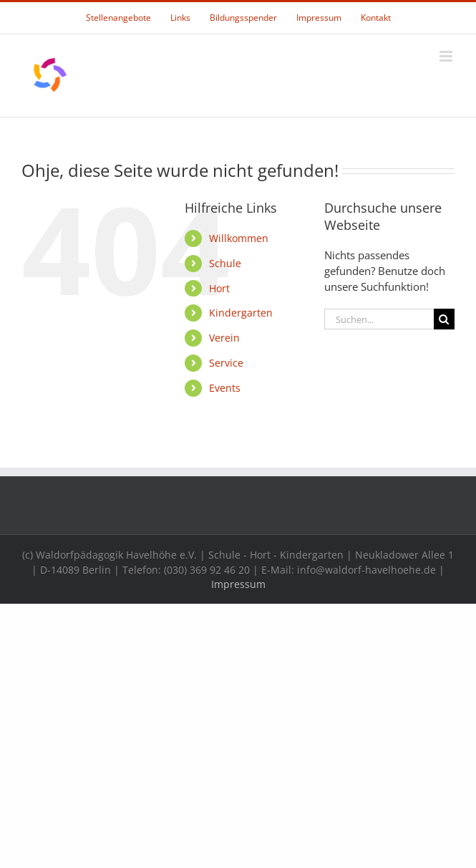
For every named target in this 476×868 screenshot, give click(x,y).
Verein (224, 338)
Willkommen (239, 238)
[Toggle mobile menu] (447, 56)
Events (225, 388)
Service (226, 363)
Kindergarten (241, 313)
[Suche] (444, 319)
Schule (225, 263)
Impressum (238, 584)
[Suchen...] (379, 319)
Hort (219, 288)
